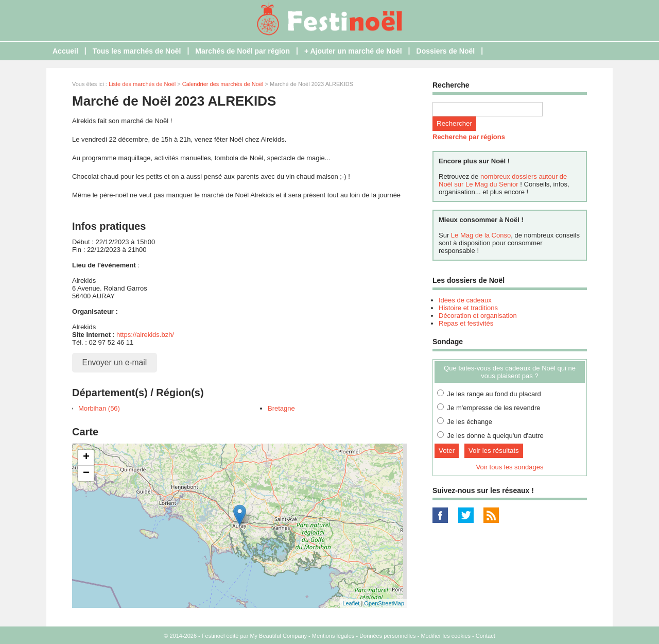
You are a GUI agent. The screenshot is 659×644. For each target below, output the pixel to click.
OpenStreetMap (384, 603)
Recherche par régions (469, 137)
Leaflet (351, 603)
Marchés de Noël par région (242, 51)
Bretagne (281, 408)
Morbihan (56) (99, 408)
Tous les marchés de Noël (137, 51)
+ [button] (86, 457)
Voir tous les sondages (510, 467)
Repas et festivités (466, 323)
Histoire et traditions (468, 308)
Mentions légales (333, 636)
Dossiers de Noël (446, 51)
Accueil (65, 51)
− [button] (86, 473)
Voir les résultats (494, 451)
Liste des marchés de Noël (142, 84)
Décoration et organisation (478, 316)
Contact (485, 636)
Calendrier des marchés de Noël (223, 84)
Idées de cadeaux (465, 300)
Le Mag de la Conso (481, 235)
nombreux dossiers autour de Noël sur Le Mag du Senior (503, 180)
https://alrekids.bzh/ (145, 335)
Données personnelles (387, 636)
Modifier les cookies (446, 636)
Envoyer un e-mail (115, 362)
